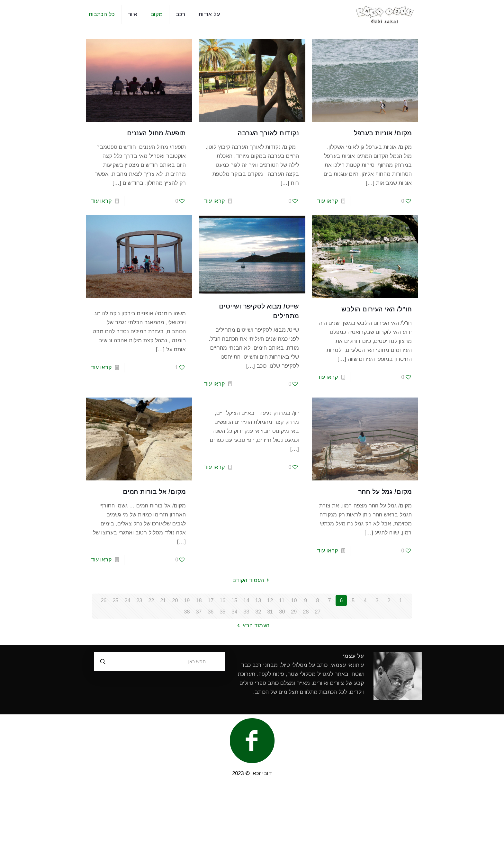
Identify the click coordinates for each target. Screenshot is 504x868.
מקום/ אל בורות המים (154, 492)
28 (306, 612)
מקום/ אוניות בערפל (383, 133)
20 (175, 600)
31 (270, 612)
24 (127, 600)
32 (258, 612)
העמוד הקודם (252, 580)
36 (211, 612)
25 (115, 600)
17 (211, 600)
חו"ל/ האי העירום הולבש (377, 309)
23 (139, 600)
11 (282, 600)
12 (270, 600)
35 (222, 612)
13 (258, 600)
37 (199, 612)
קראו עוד (327, 201)
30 (282, 612)
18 (199, 600)
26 (104, 600)
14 (246, 600)
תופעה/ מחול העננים (155, 133)
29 (294, 612)
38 (187, 612)
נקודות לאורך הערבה (268, 133)
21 (163, 600)
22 (151, 600)
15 (234, 600)
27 (318, 612)
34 (234, 612)
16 (222, 600)
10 (294, 600)
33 (246, 612)
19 (187, 600)
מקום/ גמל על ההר (385, 492)
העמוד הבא (252, 626)
